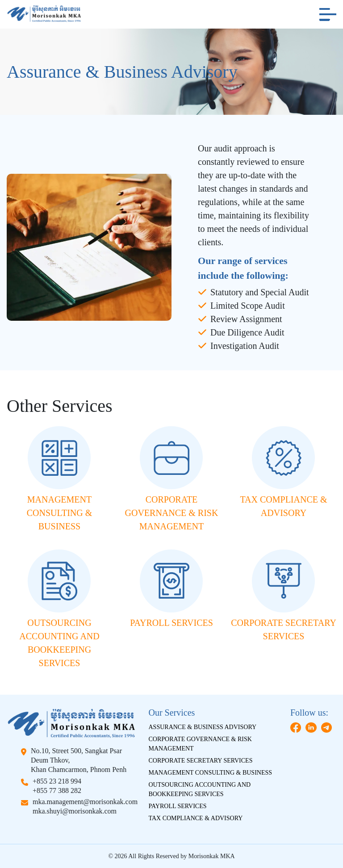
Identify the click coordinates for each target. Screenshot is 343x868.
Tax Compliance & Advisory (196, 818)
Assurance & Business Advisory (203, 727)
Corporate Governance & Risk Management (200, 744)
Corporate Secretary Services (201, 761)
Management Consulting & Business (211, 773)
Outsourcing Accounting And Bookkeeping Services (200, 789)
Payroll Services (178, 806)
